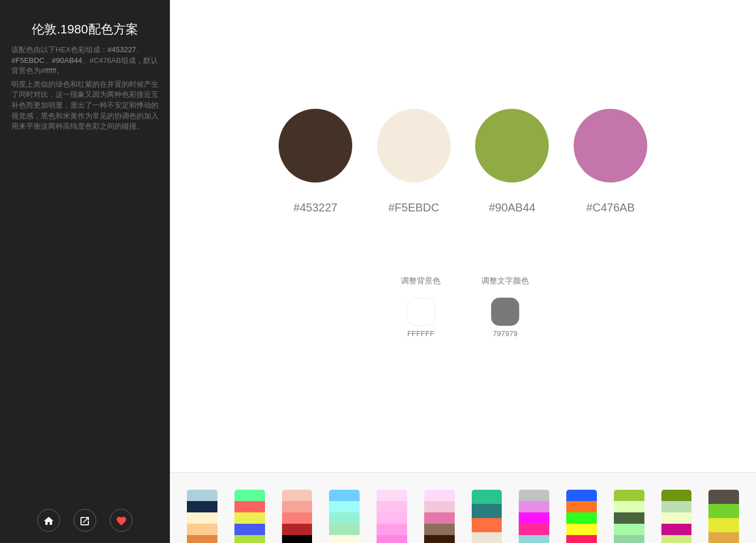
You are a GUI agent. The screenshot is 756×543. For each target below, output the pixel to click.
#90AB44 (67, 60)
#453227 (122, 50)
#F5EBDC (28, 60)
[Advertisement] (85, 319)
